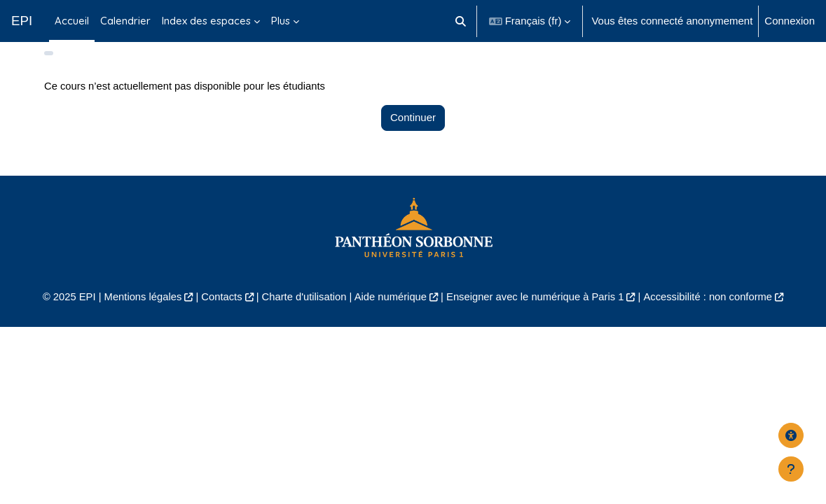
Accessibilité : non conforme (712, 312)
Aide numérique (390, 312)
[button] (461, 21)
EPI (22, 21)
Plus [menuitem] (281, 21)
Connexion (790, 21)
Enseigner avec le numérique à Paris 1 (537, 312)
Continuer (413, 133)
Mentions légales (139, 312)
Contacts (219, 312)
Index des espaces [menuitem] (206, 21)
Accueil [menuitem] (72, 21)
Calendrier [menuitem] (125, 21)
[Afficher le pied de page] (791, 469)
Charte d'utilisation (302, 312)
